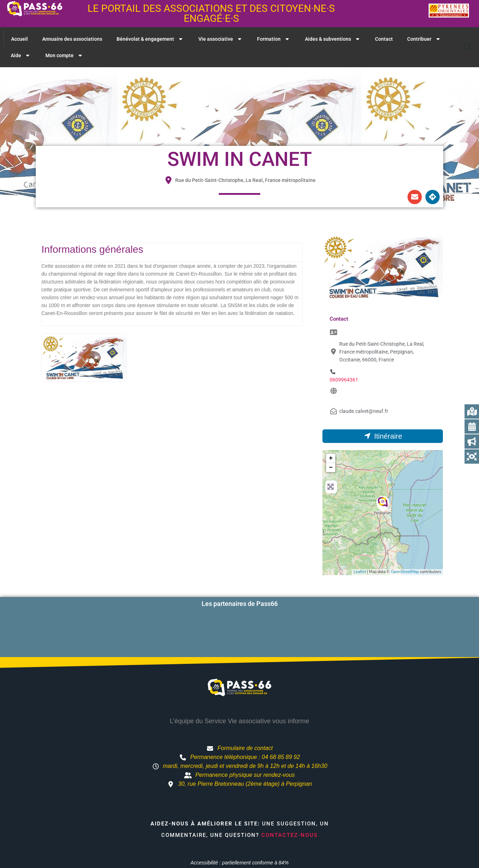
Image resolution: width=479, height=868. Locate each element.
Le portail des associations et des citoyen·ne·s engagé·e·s (211, 13)
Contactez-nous (290, 808)
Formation (274, 39)
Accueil (19, 39)
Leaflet (360, 572)
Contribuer (424, 39)
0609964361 (344, 380)
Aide (21, 55)
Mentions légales (312, 848)
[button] (468, 47)
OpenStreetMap (405, 572)
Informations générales (92, 249)
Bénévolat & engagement (150, 39)
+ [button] (331, 458)
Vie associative (221, 39)
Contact (384, 39)
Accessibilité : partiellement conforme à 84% (240, 835)
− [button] (331, 468)
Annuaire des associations (72, 39)
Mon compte (65, 55)
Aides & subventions (333, 39)
